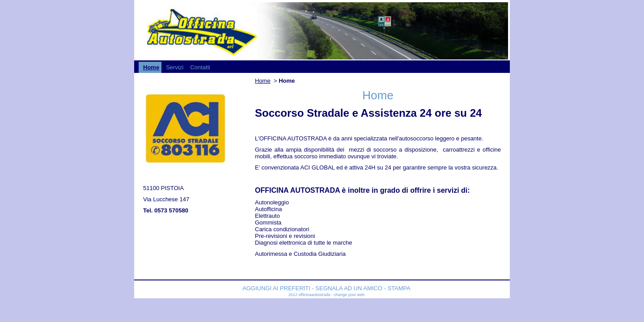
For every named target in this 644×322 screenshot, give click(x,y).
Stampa (399, 288)
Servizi (175, 67)
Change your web (349, 295)
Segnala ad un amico (349, 288)
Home (151, 67)
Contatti (200, 67)
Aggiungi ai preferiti (277, 288)
